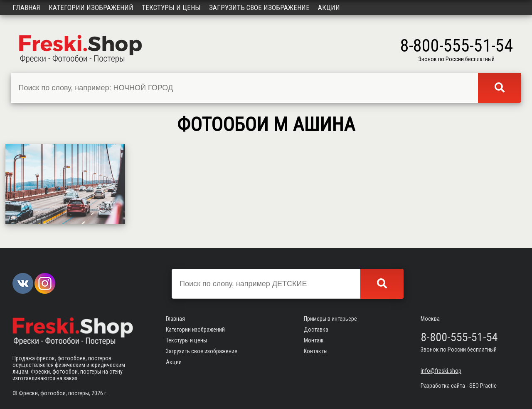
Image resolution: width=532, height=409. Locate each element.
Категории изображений (91, 7)
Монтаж (314, 340)
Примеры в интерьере (330, 319)
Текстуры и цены (171, 7)
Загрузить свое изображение (259, 7)
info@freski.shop (441, 371)
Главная (26, 7)
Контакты (316, 351)
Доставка (316, 330)
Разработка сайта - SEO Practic (459, 386)
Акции (329, 7)
